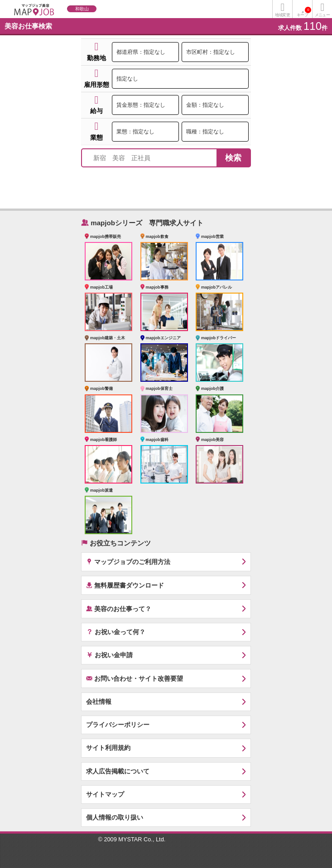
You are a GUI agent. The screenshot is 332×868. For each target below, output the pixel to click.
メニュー (322, 15)
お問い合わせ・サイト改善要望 (135, 678)
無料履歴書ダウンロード (125, 585)
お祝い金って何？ (116, 631)
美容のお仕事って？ (119, 609)
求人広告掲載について (118, 771)
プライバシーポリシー (118, 725)
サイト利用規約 (108, 748)
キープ (304, 12)
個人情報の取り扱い (115, 817)
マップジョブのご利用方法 (128, 562)
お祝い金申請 (109, 655)
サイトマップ (105, 794)
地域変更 (282, 15)
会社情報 (99, 702)
